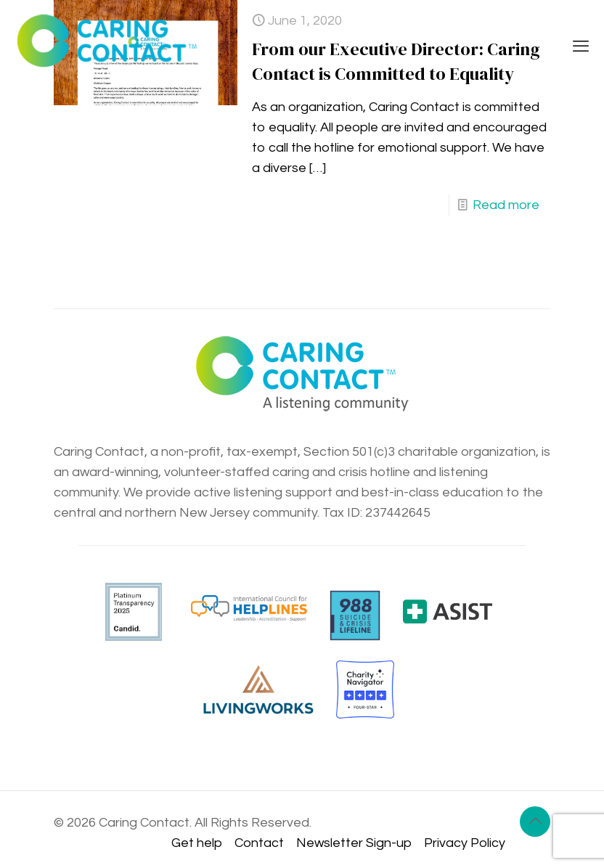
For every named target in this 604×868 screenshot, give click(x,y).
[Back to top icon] (535, 822)
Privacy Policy (465, 843)
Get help (197, 843)
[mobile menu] (581, 47)
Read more (506, 205)
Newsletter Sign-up (354, 843)
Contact (259, 843)
